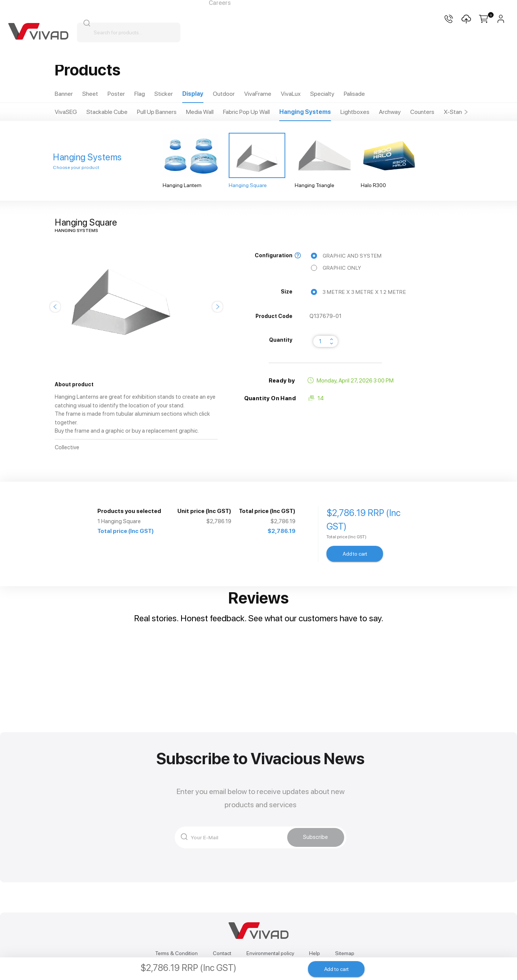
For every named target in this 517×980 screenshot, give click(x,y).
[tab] (64, 94)
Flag (140, 94)
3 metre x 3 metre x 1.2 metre (360, 292)
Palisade (354, 94)
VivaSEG (66, 112)
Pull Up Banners (157, 112)
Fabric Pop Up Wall (246, 112)
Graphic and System (347, 256)
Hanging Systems (305, 112)
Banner (64, 94)
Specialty (322, 94)
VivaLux (291, 94)
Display (193, 94)
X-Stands (456, 112)
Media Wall (200, 112)
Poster (116, 94)
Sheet (90, 94)
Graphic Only (337, 268)
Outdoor (224, 94)
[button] (466, 112)
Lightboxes (355, 112)
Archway (390, 112)
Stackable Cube (107, 112)
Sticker (164, 94)
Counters (422, 112)
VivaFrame (258, 94)
